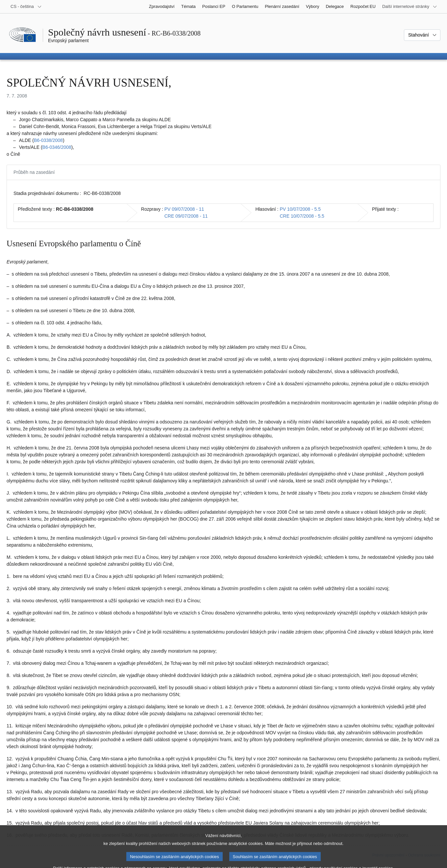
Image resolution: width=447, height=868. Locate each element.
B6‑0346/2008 (57, 147)
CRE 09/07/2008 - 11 (186, 216)
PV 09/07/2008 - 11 (184, 209)
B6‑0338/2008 (48, 140)
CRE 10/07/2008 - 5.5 (302, 216)
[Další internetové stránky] (410, 7)
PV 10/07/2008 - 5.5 (300, 209)
